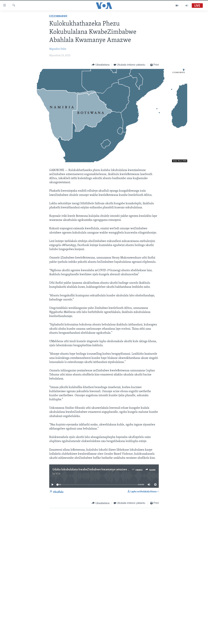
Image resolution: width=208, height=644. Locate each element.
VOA (58, 474)
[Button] (101, 65)
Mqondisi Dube (58, 49)
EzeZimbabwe (58, 16)
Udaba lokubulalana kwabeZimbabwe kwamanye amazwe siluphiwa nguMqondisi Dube (109, 470)
